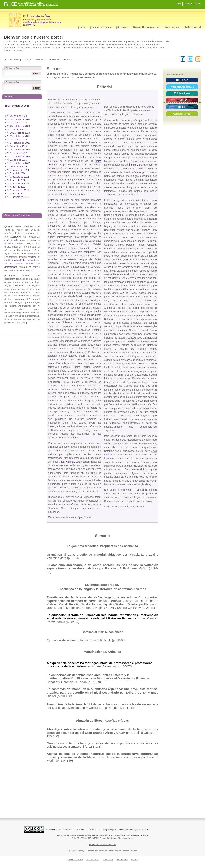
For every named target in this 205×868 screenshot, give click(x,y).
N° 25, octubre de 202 (18, 119)
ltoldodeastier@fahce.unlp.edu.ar (22, 260)
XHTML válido (93, 859)
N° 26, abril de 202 (16, 116)
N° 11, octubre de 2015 (19, 163)
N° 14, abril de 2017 (17, 153)
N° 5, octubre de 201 (17, 183)
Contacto (188, 4)
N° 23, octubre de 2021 (19, 126)
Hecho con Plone (75, 859)
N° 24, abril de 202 (16, 123)
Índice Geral (136, 165)
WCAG (134, 859)
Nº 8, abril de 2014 (16, 173)
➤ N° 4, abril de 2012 (15, 187)
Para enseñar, (67, 462)
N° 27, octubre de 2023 (17, 106)
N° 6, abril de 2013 (16, 180)
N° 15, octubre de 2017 (19, 150)
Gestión (197, 4)
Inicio (179, 4)
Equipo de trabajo (101, 27)
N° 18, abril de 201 (16, 140)
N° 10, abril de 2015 (17, 166)
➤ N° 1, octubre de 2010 (17, 197)
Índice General (193, 27)
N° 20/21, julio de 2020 (19, 133)
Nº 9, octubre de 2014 (18, 170)
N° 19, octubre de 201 (18, 136)
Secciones (122, 27)
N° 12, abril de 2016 (17, 160)
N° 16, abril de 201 (16, 146)
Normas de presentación (146, 27)
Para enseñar (172, 27)
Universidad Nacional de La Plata (131, 835)
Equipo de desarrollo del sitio (103, 845)
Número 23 (54, 60)
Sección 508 (122, 859)
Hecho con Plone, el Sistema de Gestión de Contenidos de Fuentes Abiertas (102, 851)
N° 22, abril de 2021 (17, 129)
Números (40, 60)
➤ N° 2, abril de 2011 (15, 194)
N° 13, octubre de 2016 (19, 157)
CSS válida (108, 859)
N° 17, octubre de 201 (18, 143)
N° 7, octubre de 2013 (18, 177)
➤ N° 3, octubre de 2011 (17, 190)
